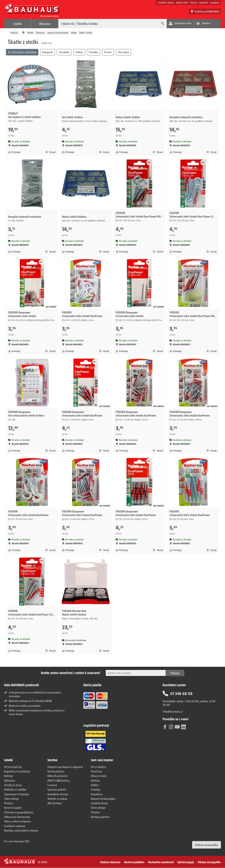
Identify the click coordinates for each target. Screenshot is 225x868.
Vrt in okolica (98, 767)
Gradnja (95, 789)
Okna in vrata (99, 776)
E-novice (52, 785)
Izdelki (18, 24)
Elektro (95, 785)
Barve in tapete (13, 807)
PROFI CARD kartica (59, 780)
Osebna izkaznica (110, 862)
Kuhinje (9, 776)
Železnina (40, 33)
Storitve (194, 2)
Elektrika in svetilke (15, 789)
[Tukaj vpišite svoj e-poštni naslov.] (136, 673)
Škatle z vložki (86, 33)
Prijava (175, 673)
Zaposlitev (204, 2)
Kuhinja (95, 780)
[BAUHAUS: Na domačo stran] (32, 10)
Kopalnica (97, 794)
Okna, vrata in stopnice (17, 821)
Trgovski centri (182, 2)
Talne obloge (11, 799)
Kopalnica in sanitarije (17, 771)
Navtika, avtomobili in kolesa (21, 830)
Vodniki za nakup (57, 799)
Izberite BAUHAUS (19, 145)
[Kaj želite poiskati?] (108, 24)
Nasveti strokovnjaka (103, 799)
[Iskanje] (162, 24)
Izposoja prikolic (57, 789)
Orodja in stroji (13, 785)
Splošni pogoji (186, 862)
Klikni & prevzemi (57, 776)
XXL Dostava (55, 803)
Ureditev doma (99, 803)
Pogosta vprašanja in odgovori (65, 767)
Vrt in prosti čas (13, 767)
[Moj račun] (180, 24)
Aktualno (45, 24)
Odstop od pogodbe (206, 845)
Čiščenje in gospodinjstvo (19, 812)
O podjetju (215, 2)
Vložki (74, 33)
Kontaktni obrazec (166, 2)
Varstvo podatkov (134, 862)
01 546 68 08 (178, 693)
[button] (24, 760)
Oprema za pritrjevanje (58, 33)
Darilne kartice (56, 771)
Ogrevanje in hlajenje (16, 794)
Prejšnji (14, 33)
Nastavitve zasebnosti (161, 862)
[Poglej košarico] (207, 24)
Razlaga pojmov (100, 817)
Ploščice (9, 803)
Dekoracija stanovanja (17, 817)
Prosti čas (96, 771)
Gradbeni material (15, 826)
